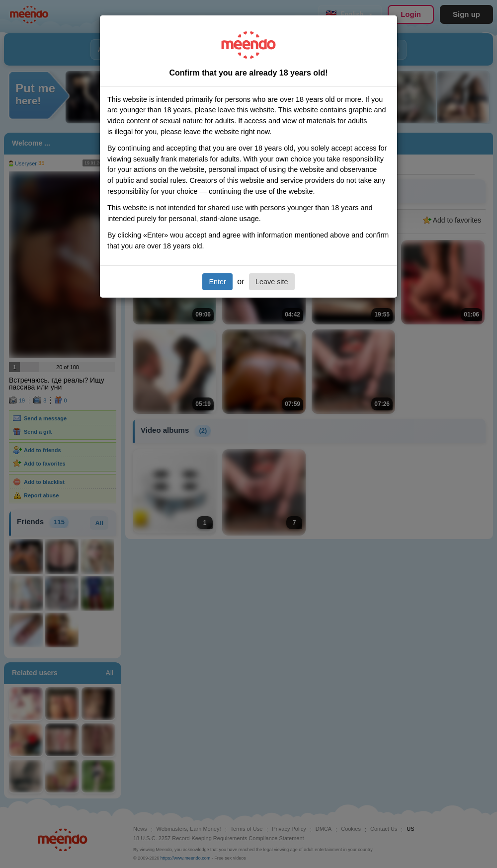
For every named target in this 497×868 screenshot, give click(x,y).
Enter (217, 282)
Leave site (272, 282)
